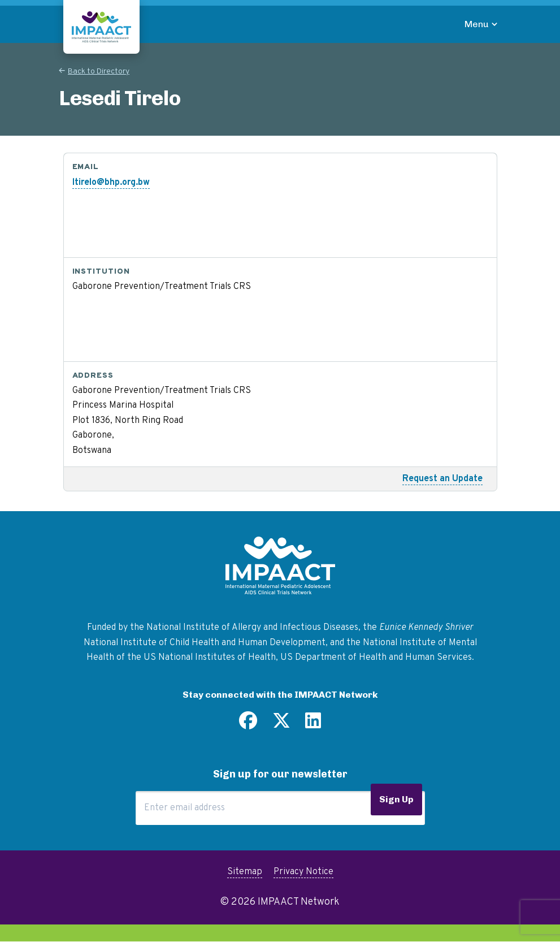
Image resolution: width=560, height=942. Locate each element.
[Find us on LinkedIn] (313, 725)
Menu (477, 24)
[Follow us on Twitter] (281, 725)
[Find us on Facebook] (248, 725)
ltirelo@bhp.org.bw (111, 183)
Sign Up (396, 799)
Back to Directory (99, 72)
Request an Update (442, 479)
